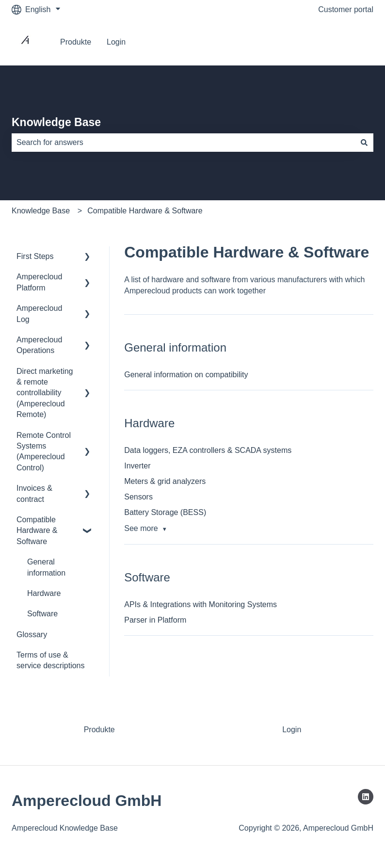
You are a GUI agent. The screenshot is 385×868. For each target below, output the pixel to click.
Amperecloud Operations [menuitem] (39, 345)
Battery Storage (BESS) (165, 512)
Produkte (76, 42)
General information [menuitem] (46, 567)
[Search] (364, 143)
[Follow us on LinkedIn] (366, 797)
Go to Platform (339, 42)
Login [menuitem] (292, 730)
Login (116, 42)
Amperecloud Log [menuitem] (39, 313)
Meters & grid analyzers (165, 481)
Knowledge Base (56, 122)
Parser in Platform (155, 620)
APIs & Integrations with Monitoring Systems (201, 604)
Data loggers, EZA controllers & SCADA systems (208, 450)
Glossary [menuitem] (32, 635)
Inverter (137, 466)
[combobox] (183, 143)
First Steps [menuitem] (35, 256)
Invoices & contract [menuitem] (34, 493)
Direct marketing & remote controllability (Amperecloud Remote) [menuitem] (45, 393)
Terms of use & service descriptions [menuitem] (51, 660)
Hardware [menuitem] (44, 593)
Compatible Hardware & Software (145, 211)
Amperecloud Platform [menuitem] (39, 282)
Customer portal (346, 9)
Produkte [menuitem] (99, 730)
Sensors (138, 497)
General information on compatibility (186, 375)
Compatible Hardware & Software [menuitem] (37, 530)
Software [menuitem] (42, 614)
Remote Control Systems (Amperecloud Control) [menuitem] (44, 451)
